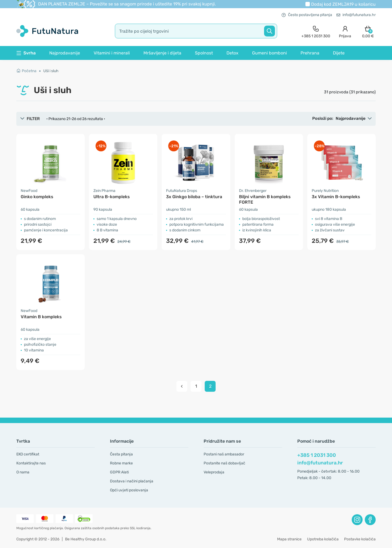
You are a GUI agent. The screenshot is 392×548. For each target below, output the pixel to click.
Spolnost (204, 53)
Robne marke (121, 463)
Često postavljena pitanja (307, 15)
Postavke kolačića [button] (360, 539)
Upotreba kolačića (323, 539)
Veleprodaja (214, 472)
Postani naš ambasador (224, 454)
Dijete (339, 53)
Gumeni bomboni (269, 53)
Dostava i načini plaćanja (132, 481)
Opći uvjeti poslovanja (129, 490)
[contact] (316, 31)
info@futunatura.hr (356, 15)
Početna (26, 71)
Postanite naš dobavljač (224, 463)
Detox (232, 53)
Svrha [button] (26, 53)
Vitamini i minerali (112, 53)
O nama (23, 472)
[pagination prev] (182, 386)
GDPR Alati (119, 472)
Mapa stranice (289, 539)
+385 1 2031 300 (317, 455)
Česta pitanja (121, 454)
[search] (196, 31)
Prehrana (310, 53)
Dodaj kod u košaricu (343, 4)
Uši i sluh (51, 71)
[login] (345, 31)
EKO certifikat (28, 454)
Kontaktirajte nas (31, 463)
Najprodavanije (65, 53)
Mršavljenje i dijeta (162, 53)
